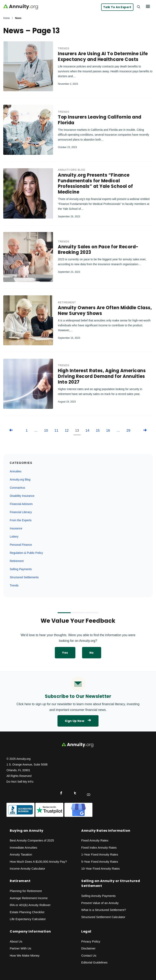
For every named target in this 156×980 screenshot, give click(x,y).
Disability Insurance (22, 496)
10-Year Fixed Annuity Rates (101, 869)
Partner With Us (21, 949)
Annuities (16, 472)
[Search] (138, 7)
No (92, 653)
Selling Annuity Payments (98, 896)
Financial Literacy (21, 513)
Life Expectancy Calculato (27, 919)
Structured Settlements (24, 578)
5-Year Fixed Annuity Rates (100, 862)
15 (98, 431)
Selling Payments (21, 570)
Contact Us (89, 956)
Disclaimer (88, 949)
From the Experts (21, 521)
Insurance (16, 529)
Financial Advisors (21, 504)
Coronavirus (17, 488)
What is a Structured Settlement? (104, 910)
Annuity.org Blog (71, 170)
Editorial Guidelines (94, 963)
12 (67, 431)
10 (46, 431)
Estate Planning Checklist (27, 912)
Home (6, 18)
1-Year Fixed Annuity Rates (100, 855)
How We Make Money (25, 956)
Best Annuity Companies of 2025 (32, 841)
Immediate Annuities (23, 848)
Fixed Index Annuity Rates (99, 848)
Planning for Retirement (26, 891)
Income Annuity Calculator (27, 869)
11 (56, 431)
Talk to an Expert (117, 7)
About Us (16, 942)
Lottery (14, 537)
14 (87, 431)
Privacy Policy (91, 942)
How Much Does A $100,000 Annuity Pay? (38, 862)
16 (108, 431)
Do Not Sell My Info (20, 782)
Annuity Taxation (21, 855)
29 (128, 431)
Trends (63, 49)
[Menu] (148, 7)
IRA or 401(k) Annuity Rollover (30, 905)
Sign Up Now (78, 721)
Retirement (67, 303)
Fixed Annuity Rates (95, 841)
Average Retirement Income (29, 898)
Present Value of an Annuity (100, 903)
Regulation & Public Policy (26, 553)
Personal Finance (21, 545)
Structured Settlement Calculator (103, 917)
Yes (65, 653)
